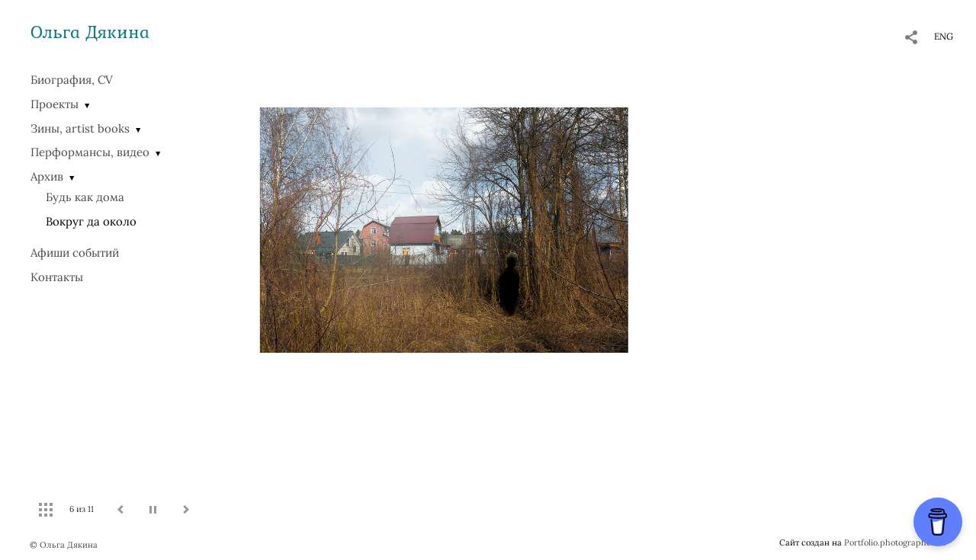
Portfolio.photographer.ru (895, 542)
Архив (47, 176)
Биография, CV (72, 80)
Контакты (57, 277)
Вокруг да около (91, 221)
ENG (944, 36)
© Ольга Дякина (64, 545)
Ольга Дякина (90, 32)
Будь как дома (85, 197)
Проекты (55, 104)
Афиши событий (75, 253)
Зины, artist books (80, 128)
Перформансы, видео (90, 152)
